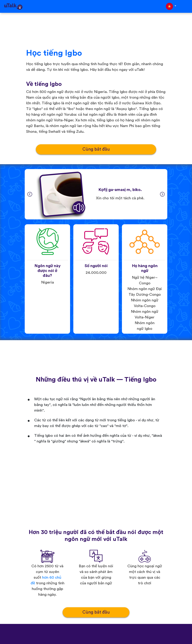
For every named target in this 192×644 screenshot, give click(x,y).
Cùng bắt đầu (96, 149)
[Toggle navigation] (186, 6)
